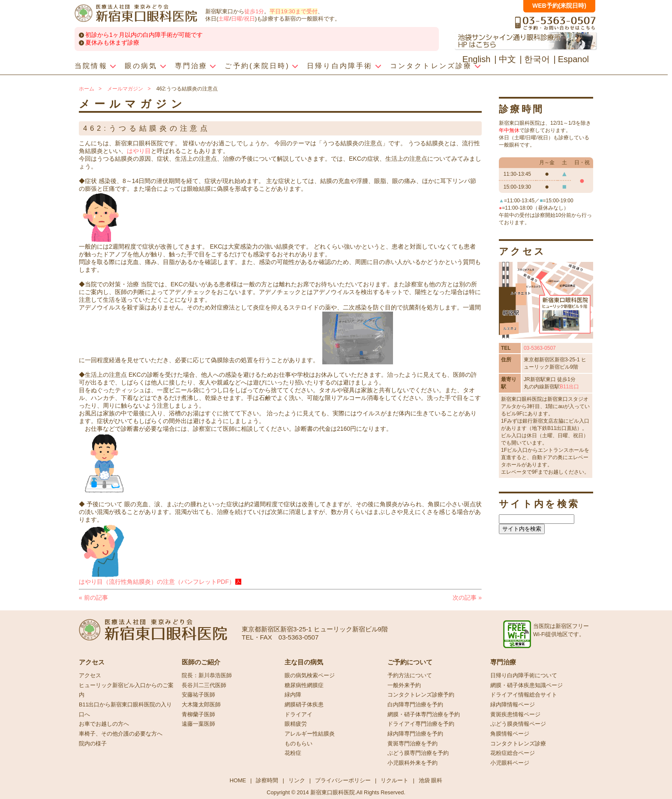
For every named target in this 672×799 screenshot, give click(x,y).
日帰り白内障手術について (524, 676)
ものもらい (298, 744)
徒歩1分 (254, 11)
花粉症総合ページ (513, 753)
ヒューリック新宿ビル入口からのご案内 (126, 690)
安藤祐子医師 (198, 695)
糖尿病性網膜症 (304, 685)
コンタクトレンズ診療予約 (421, 695)
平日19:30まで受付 (293, 11)
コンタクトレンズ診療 (518, 744)
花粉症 (293, 753)
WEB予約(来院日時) (559, 6)
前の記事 (93, 598)
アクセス (90, 676)
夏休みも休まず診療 (112, 42)
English (477, 59)
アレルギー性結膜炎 (310, 734)
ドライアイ (298, 715)
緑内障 (293, 695)
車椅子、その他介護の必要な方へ (121, 734)
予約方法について (410, 676)
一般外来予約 (404, 685)
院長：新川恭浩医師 (207, 676)
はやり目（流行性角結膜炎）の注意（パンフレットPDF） (157, 582)
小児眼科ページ (510, 763)
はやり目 (139, 151)
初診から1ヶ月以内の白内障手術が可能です (144, 35)
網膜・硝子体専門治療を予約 (424, 715)
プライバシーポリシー (343, 780)
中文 (507, 59)
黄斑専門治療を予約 (412, 744)
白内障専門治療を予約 (415, 705)
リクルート (394, 780)
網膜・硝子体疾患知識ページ (526, 685)
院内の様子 (93, 744)
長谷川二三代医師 (204, 685)
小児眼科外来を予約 (412, 763)
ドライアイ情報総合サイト (524, 695)
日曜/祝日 (243, 19)
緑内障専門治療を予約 (415, 734)
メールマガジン (125, 89)
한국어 (537, 59)
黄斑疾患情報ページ (515, 715)
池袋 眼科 (431, 780)
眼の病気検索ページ (310, 676)
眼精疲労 (296, 724)
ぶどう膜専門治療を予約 (418, 753)
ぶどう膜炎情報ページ (518, 724)
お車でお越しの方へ (104, 724)
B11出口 (569, 387)
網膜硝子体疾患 (304, 705)
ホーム (87, 89)
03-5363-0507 (540, 348)
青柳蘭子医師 (198, 715)
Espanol (573, 59)
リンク (297, 780)
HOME (238, 780)
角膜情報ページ (510, 734)
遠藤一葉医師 (198, 724)
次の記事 (467, 598)
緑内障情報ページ (513, 705)
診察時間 (267, 780)
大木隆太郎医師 (201, 705)
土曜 (224, 19)
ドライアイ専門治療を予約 (421, 724)
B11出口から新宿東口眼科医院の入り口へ (125, 710)
